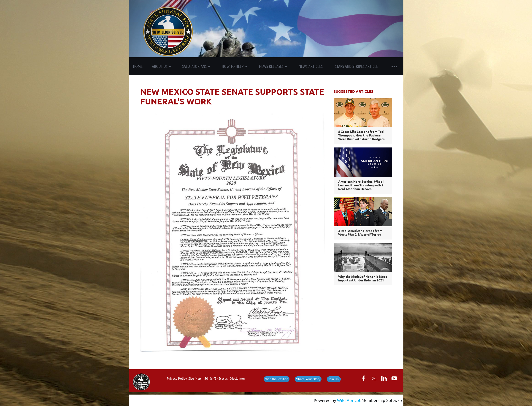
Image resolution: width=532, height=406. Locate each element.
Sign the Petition (277, 379)
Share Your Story (308, 379)
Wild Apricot (349, 400)
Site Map (195, 378)
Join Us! (334, 379)
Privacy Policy (177, 378)
